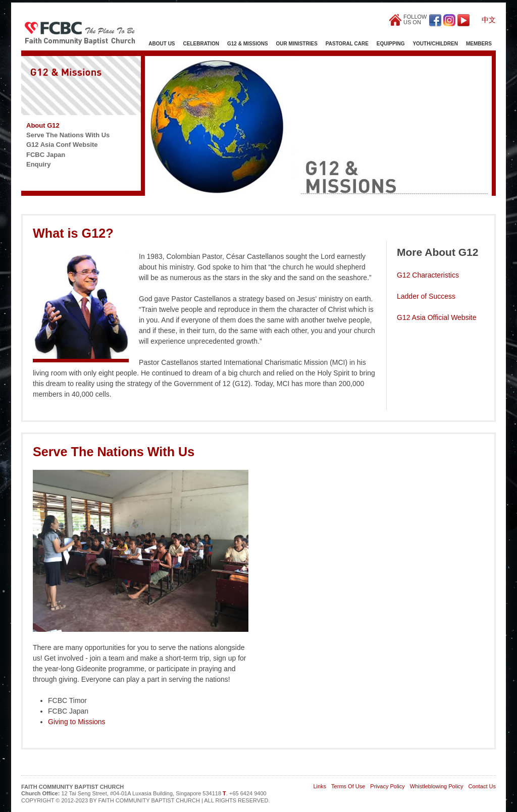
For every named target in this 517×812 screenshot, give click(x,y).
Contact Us (482, 786)
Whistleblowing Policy (437, 786)
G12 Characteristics (428, 275)
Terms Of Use (348, 786)
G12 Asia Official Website (436, 317)
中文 (489, 20)
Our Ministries (297, 44)
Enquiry (38, 164)
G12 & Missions (248, 44)
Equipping (391, 44)
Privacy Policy (387, 786)
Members (479, 44)
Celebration (201, 44)
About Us (162, 44)
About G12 (43, 125)
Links (320, 786)
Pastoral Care (347, 44)
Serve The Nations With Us (68, 135)
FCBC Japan (46, 155)
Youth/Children (435, 44)
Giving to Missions (77, 722)
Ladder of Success (426, 296)
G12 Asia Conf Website (62, 145)
